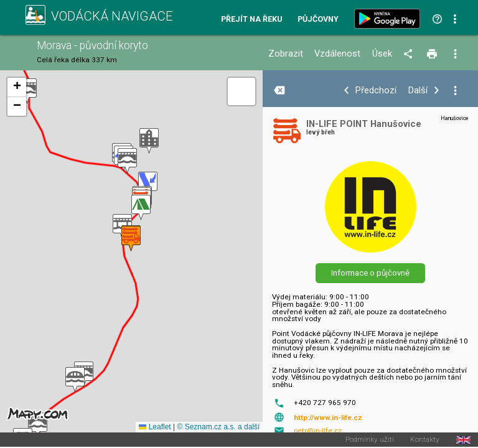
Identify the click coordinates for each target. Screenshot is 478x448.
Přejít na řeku (251, 20)
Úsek (382, 54)
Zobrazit (286, 54)
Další (418, 91)
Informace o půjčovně (370, 273)
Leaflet (155, 427)
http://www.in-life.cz (328, 418)
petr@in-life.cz (318, 431)
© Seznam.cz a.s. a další (218, 427)
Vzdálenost (337, 54)
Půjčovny (318, 20)
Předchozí (376, 91)
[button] (127, 161)
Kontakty (425, 440)
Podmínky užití (370, 440)
